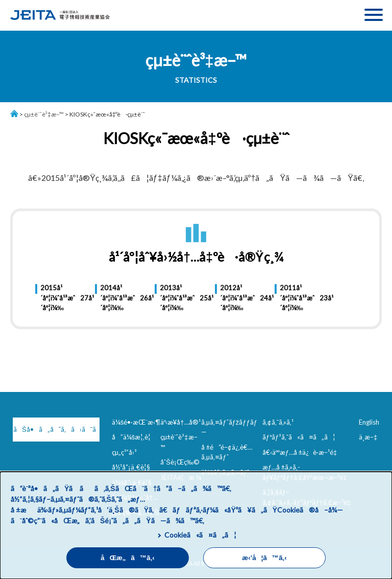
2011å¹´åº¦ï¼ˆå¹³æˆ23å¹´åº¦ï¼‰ (298, 298)
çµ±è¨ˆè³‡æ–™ (44, 114)
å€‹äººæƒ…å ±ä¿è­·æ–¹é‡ (302, 452)
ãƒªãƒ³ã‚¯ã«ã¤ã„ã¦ (299, 437)
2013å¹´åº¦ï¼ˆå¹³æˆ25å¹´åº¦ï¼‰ (178, 298)
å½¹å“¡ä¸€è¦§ (131, 467)
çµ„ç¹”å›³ (124, 452)
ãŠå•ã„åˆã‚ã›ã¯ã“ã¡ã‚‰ (56, 429)
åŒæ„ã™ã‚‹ (128, 558)
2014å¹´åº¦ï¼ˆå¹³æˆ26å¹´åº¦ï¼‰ (118, 298)
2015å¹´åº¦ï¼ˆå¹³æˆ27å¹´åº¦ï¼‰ (58, 298)
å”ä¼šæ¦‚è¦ (134, 437)
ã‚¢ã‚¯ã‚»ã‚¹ (278, 422)
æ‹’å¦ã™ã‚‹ (264, 558)
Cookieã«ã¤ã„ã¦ (200, 535)
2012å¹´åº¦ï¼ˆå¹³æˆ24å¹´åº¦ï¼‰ (238, 298)
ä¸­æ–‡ (368, 437)
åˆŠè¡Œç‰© (180, 462)
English (369, 422)
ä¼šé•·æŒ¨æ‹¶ (136, 422)
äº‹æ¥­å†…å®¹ (180, 422)
